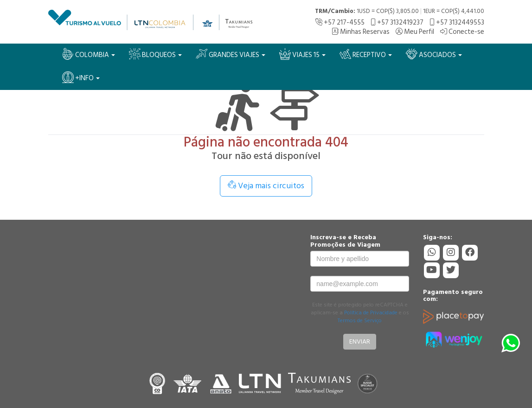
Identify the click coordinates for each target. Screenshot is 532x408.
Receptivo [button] (366, 54)
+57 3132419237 (397, 22)
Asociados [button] (434, 54)
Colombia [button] (89, 54)
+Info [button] (81, 78)
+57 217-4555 (340, 22)
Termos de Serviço (360, 321)
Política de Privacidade (371, 313)
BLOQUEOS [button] (155, 54)
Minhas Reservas (361, 32)
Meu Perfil (415, 32)
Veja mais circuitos (266, 186)
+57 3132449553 (457, 22)
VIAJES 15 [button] (302, 54)
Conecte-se (462, 32)
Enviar (360, 341)
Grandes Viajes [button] (231, 54)
